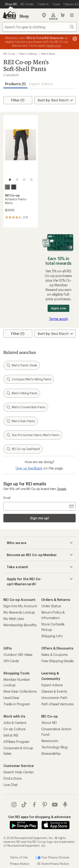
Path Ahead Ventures (58, 704)
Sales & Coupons (55, 654)
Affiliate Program (16, 742)
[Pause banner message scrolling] (74, 39)
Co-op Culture (14, 729)
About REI (49, 723)
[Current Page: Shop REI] (11, 4)
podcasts (65, 805)
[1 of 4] (10, 180)
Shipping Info (52, 636)
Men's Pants (48, 54)
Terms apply (58, 319)
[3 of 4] (24, 180)
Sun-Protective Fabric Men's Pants (33, 435)
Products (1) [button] (15, 84)
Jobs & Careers (15, 723)
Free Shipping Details (58, 661)
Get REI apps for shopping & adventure (39, 817)
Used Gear (11, 698)
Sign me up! (39, 518)
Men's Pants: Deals (22, 365)
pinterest (45, 805)
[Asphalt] (7, 187)
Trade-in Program (17, 704)
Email (7, 498)
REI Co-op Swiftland (23, 449)
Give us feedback (29, 468)
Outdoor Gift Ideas (18, 654)
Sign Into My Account (20, 606)
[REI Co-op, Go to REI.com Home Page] (9, 15)
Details (62, 489)
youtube (55, 805)
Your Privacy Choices (52, 858)
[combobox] (39, 27)
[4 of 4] (31, 180)
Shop (24, 16)
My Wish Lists (14, 619)
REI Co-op (9, 54)
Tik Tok (24, 805)
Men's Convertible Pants (26, 407)
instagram (14, 805)
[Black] (14, 187)
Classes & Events (54, 691)
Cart (63, 15)
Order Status (51, 606)
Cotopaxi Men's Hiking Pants (29, 379)
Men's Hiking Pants (22, 393)
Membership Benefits (20, 625)
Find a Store (13, 778)
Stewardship (51, 753)
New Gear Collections (20, 691)
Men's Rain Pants (20, 421)
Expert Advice (41, 84)
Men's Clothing (28, 54)
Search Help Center (19, 772)
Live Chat (11, 785)
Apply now (58, 308)
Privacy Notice (20, 864)
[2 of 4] (17, 180)
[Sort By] (55, 100)
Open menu (72, 15)
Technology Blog (54, 747)
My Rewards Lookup (19, 612)
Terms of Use (19, 857)
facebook (34, 805)
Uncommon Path (54, 698)
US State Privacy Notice (53, 864)
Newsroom (50, 741)
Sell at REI (11, 735)
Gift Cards (11, 661)
